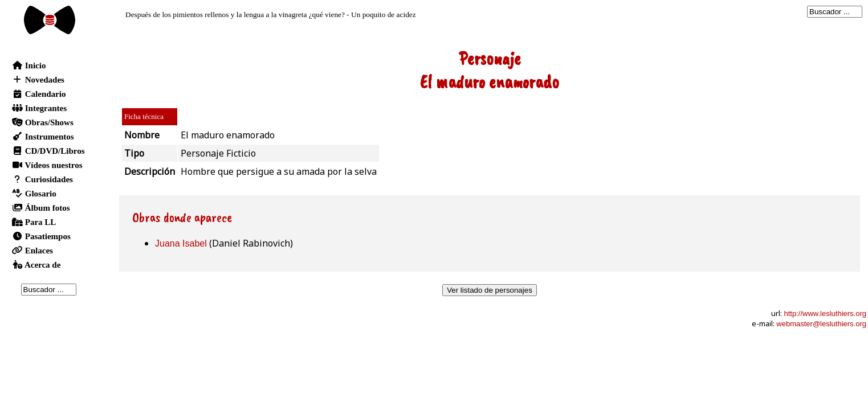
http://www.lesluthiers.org (825, 313)
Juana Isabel (181, 243)
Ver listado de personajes (490, 290)
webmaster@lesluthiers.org (821, 324)
